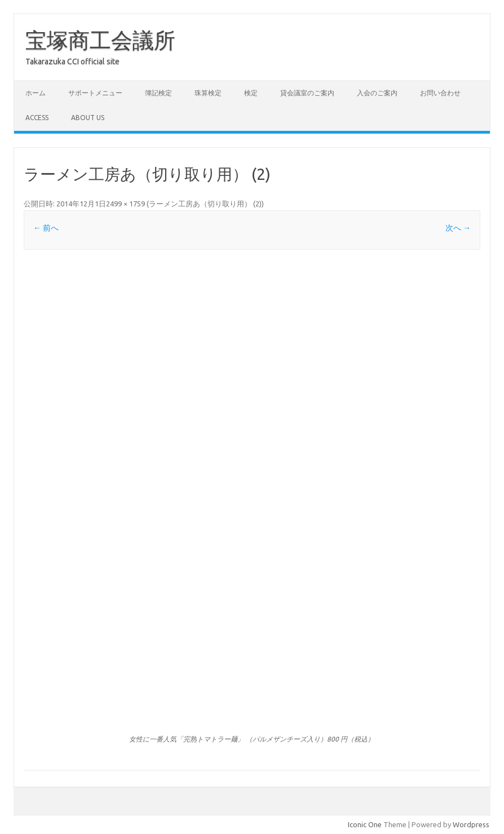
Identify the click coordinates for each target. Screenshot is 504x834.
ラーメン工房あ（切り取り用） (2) (205, 204)
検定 (251, 93)
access (37, 118)
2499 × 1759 (125, 204)
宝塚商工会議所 (100, 40)
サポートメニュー (95, 93)
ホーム (36, 93)
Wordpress (471, 824)
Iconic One (365, 824)
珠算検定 (208, 93)
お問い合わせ (440, 93)
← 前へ (46, 228)
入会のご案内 (377, 93)
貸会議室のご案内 (307, 93)
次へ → (458, 228)
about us (88, 118)
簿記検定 (158, 93)
